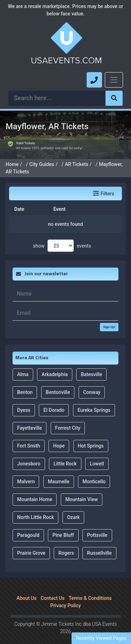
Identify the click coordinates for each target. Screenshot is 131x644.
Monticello (94, 473)
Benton (25, 384)
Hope (59, 438)
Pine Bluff (63, 527)
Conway (92, 384)
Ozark (73, 509)
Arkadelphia (55, 366)
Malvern (26, 473)
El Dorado (54, 402)
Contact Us (53, 590)
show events (62, 238)
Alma (23, 366)
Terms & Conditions (90, 590)
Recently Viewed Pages (101, 638)
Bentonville (58, 384)
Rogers (66, 545)
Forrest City (68, 420)
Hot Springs (91, 438)
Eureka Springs (94, 402)
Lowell (97, 456)
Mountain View (82, 491)
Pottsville (97, 527)
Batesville (91, 366)
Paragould (28, 527)
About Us (26, 590)
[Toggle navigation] (114, 80)
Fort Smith (29, 438)
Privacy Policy (66, 597)
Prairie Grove (31, 545)
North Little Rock (35, 509)
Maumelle (59, 473)
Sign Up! (109, 319)
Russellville (99, 545)
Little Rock (65, 456)
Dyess (24, 402)
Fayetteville (30, 420)
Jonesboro (29, 456)
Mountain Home (35, 491)
